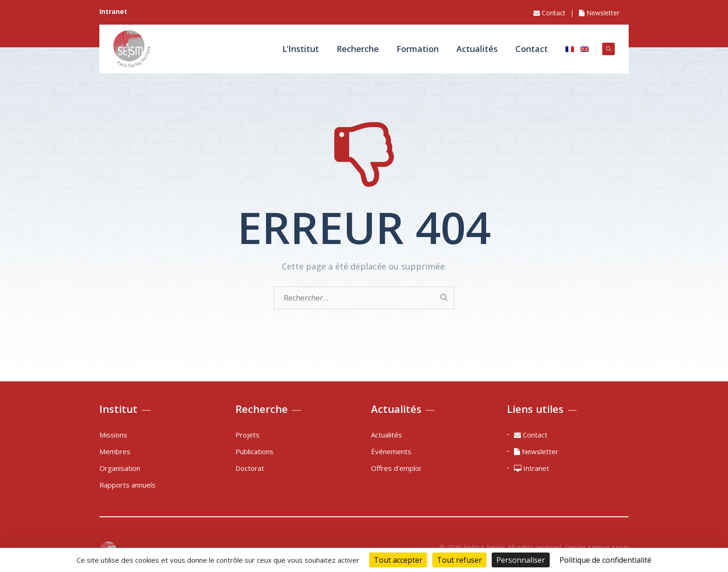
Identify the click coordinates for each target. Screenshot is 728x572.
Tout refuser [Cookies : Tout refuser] (459, 560)
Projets (247, 435)
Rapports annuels (127, 485)
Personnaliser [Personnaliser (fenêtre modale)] (521, 560)
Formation (414, 49)
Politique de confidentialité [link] (605, 560)
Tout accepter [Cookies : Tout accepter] (398, 560)
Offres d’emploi (396, 468)
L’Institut (297, 49)
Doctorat (250, 468)
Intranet (532, 468)
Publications (254, 451)
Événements (391, 451)
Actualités (473, 49)
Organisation (120, 468)
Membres (115, 451)
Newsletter (599, 13)
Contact (549, 13)
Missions (113, 435)
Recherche (354, 49)
